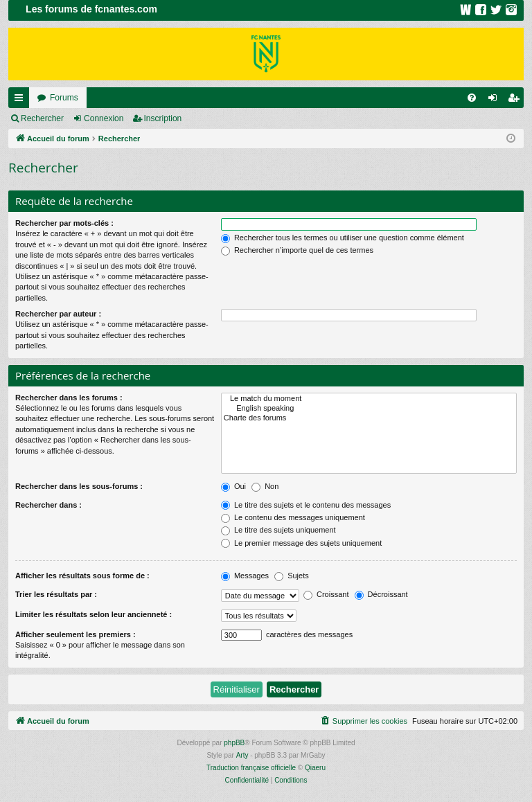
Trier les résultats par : (56, 594)
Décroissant (381, 594)
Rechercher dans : (48, 505)
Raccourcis (21, 100)
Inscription (163, 118)
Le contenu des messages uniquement (293, 517)
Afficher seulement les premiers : (76, 634)
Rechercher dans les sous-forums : (79, 486)
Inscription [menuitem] (516, 100)
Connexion (104, 118)
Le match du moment (369, 399)
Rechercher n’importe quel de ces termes (297, 250)
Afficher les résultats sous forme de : (82, 576)
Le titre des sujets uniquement (278, 530)
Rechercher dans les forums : (69, 398)
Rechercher (42, 118)
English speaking (369, 409)
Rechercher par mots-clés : (64, 223)
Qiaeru (315, 768)
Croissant (326, 594)
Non (265, 486)
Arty (242, 755)
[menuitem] (472, 98)
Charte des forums (369, 418)
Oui (233, 486)
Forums (64, 98)
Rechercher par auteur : (58, 314)
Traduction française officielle (251, 768)
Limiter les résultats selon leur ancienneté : (94, 614)
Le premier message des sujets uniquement (301, 543)
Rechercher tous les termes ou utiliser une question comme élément (343, 238)
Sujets (292, 576)
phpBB (234, 743)
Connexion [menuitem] (496, 100)
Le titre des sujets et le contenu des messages (306, 505)
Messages (245, 576)
